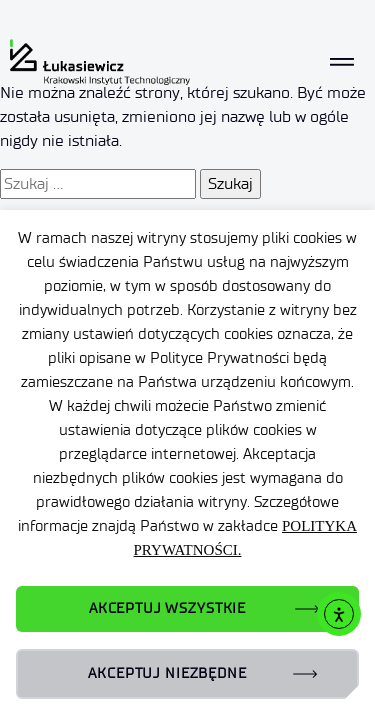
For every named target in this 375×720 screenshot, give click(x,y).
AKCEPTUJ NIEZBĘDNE (167, 673)
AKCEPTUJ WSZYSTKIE (167, 608)
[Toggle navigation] (342, 61)
